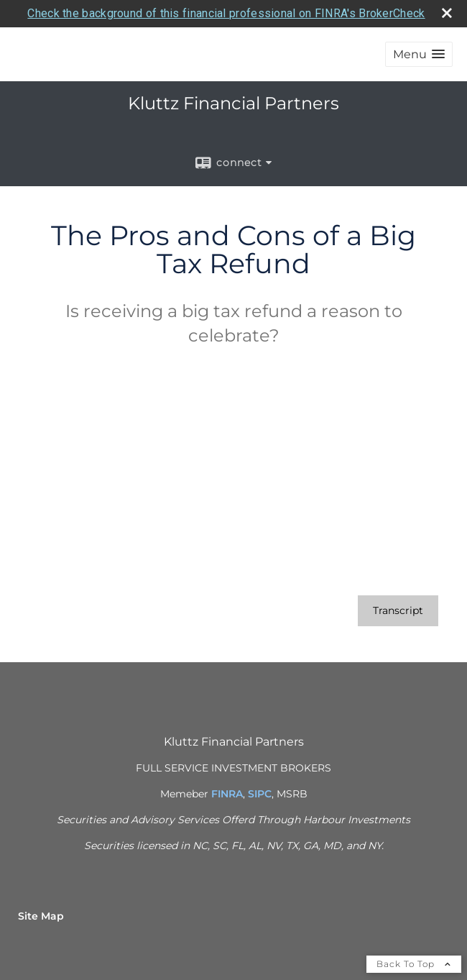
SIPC (260, 794)
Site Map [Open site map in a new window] (41, 916)
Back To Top (414, 964)
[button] (419, 54)
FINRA (227, 794)
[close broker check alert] (447, 13)
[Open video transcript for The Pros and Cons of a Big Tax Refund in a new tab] (398, 611)
